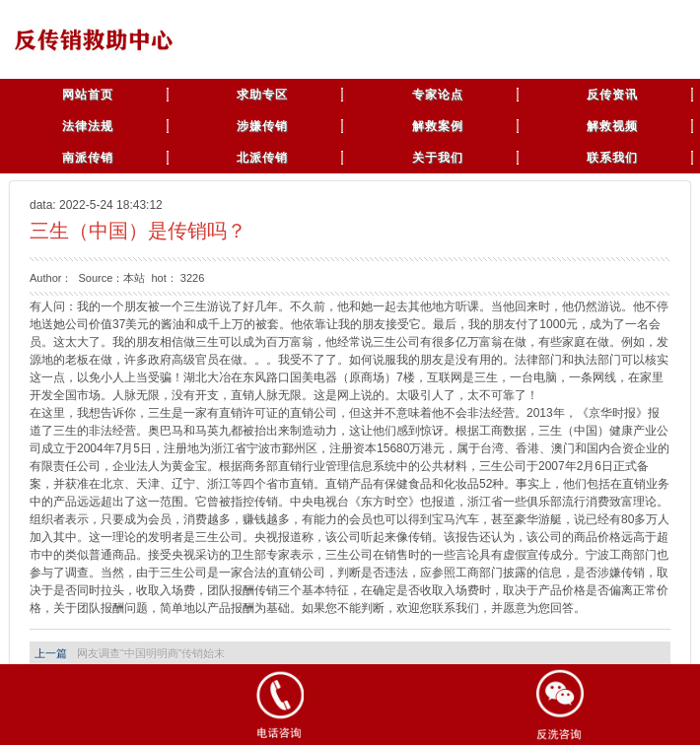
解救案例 (438, 126)
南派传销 (88, 158)
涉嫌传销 (262, 126)
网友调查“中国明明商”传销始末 (151, 653)
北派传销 (262, 158)
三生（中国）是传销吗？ (138, 231)
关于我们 (438, 158)
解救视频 (612, 126)
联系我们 (612, 158)
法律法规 (88, 126)
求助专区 (262, 95)
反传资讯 (612, 95)
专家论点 (438, 95)
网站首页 (88, 95)
